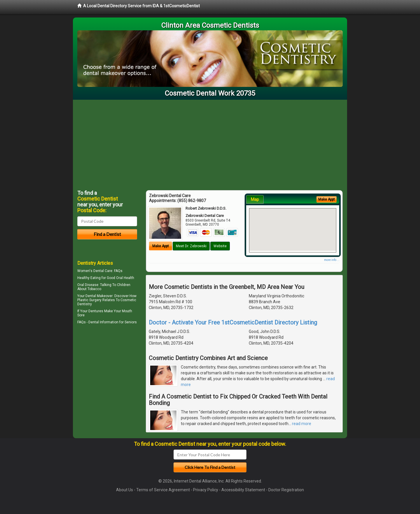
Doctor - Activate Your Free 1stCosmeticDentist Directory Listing (233, 322)
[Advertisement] (210, 143)
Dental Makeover (99, 296)
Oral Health (125, 278)
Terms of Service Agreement (163, 490)
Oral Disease (88, 285)
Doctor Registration (286, 490)
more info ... (332, 260)
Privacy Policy (206, 490)
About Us (125, 490)
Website (220, 246)
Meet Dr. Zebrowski (191, 246)
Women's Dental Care (95, 271)
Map (255, 199)
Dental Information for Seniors (113, 322)
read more (302, 424)
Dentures (96, 311)
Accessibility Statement (243, 490)
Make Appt (161, 246)
